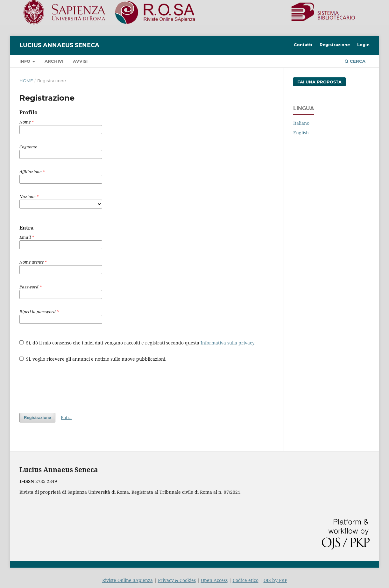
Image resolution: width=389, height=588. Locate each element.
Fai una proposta (319, 82)
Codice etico (246, 580)
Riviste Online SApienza (127, 580)
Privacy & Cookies (177, 580)
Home (26, 81)
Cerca (355, 61)
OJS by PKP (275, 580)
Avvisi (80, 61)
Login (363, 45)
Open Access (214, 580)
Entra (66, 417)
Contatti (303, 45)
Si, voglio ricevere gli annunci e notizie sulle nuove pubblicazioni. (93, 359)
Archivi (54, 61)
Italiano (301, 123)
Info (25, 61)
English (301, 133)
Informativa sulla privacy (227, 343)
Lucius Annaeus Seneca (59, 45)
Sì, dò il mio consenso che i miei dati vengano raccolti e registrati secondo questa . (138, 343)
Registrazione (335, 45)
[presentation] (68, 384)
